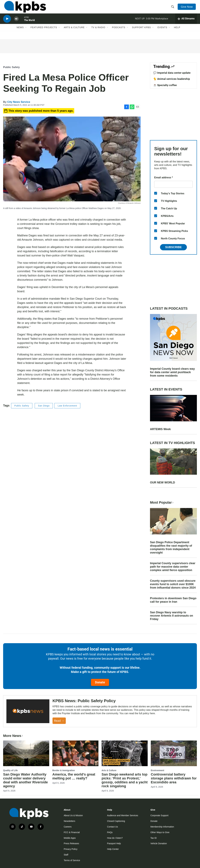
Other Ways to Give (160, 832)
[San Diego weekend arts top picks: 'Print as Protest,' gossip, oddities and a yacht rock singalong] (125, 753)
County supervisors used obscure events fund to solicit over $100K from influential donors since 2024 (173, 584)
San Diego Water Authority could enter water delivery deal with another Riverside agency (25, 780)
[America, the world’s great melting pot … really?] (75, 753)
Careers (68, 827)
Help (177, 32)
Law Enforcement (67, 406)
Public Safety (11, 67)
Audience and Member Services (122, 815)
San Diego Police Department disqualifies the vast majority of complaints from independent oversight (171, 547)
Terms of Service (72, 860)
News (20, 32)
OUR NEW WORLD (162, 483)
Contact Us (112, 827)
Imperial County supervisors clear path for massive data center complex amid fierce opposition (173, 567)
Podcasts (119, 32)
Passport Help (114, 843)
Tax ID (154, 838)
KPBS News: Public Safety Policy (84, 701)
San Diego (44, 406)
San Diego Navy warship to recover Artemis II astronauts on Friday (171, 616)
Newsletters (69, 821)
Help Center (113, 849)
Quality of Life (10, 770)
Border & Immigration (64, 770)
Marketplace (162, 23)
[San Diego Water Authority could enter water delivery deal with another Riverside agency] (26, 753)
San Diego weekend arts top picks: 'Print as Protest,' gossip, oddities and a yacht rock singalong (125, 780)
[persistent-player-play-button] (7, 23)
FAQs (110, 832)
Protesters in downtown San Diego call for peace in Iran (173, 600)
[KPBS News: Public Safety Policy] (28, 711)
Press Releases (71, 843)
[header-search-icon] (173, 8)
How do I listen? (115, 838)
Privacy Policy (71, 849)
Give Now (187, 8)
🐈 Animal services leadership (172, 79)
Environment (157, 770)
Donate (100, 682)
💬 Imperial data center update (172, 73)
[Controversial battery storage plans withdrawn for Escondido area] (174, 753)
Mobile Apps (70, 838)
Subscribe (173, 247)
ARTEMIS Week (160, 429)
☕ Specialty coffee (165, 85)
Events (162, 32)
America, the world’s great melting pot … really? (74, 776)
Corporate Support (159, 815)
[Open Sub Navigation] (26, 32)
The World (29, 24)
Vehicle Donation (159, 843)
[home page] (24, 8)
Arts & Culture (74, 32)
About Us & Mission (73, 815)
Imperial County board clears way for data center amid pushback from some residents (172, 372)
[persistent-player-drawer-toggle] (186, 23)
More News (13, 736)
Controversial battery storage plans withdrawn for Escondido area (174, 778)
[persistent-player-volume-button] (16, 23)
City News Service (19, 102)
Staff (66, 855)
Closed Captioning (116, 821)
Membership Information (162, 827)
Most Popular (162, 502)
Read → (59, 721)
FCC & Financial (72, 832)
